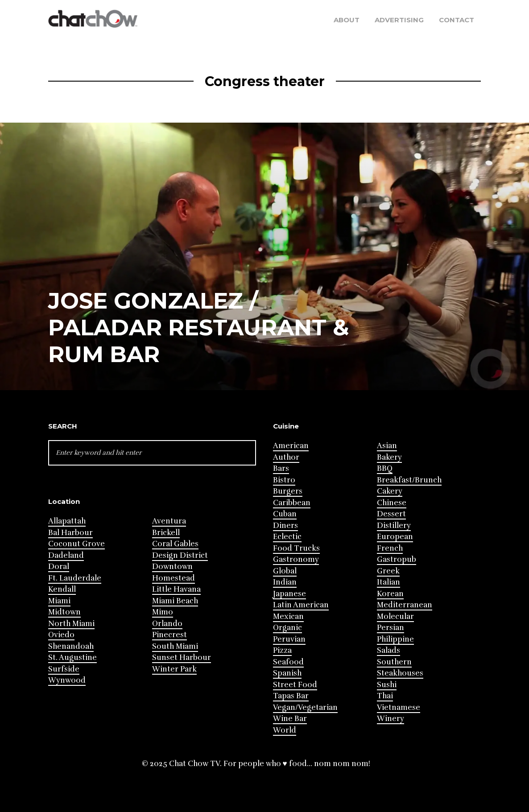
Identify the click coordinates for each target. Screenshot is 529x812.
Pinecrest (169, 635)
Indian (285, 582)
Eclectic (287, 537)
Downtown (172, 567)
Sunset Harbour (182, 657)
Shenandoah (71, 646)
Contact (457, 20)
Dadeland (66, 555)
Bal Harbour (70, 533)
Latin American (301, 605)
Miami (59, 601)
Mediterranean (405, 605)
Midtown (64, 612)
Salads (388, 650)
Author (286, 457)
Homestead (174, 578)
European (395, 537)
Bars (281, 468)
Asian (387, 446)
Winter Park (174, 669)
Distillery (394, 526)
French (390, 548)
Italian (388, 582)
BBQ (385, 468)
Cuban (285, 514)
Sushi (387, 685)
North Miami (71, 624)
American (291, 446)
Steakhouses (400, 673)
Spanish (287, 673)
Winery (391, 719)
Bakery (389, 457)
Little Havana (176, 589)
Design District (180, 555)
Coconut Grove (76, 544)
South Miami (175, 646)
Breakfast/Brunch (409, 480)
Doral (59, 567)
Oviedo (61, 635)
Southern (394, 662)
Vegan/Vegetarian (305, 707)
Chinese (392, 503)
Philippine (395, 639)
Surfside (64, 669)
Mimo (163, 612)
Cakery (390, 491)
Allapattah (67, 521)
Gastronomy (296, 559)
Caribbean (292, 503)
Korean (390, 594)
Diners (285, 526)
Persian (391, 628)
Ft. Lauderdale (75, 578)
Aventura (169, 521)
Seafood (288, 662)
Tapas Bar (291, 696)
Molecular (395, 616)
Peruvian (289, 639)
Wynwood (67, 680)
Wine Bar (290, 719)
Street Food (295, 685)
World (285, 730)
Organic (287, 628)
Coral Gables (175, 544)
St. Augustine (72, 657)
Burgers (288, 491)
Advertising (399, 20)
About (347, 20)
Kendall (62, 589)
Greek (388, 571)
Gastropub (397, 559)
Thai (385, 696)
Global (285, 571)
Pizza (282, 650)
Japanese (289, 594)
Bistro (284, 480)
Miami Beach (175, 601)
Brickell (166, 533)
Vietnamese (399, 707)
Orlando (167, 624)
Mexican (288, 616)
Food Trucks (296, 548)
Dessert (391, 514)
